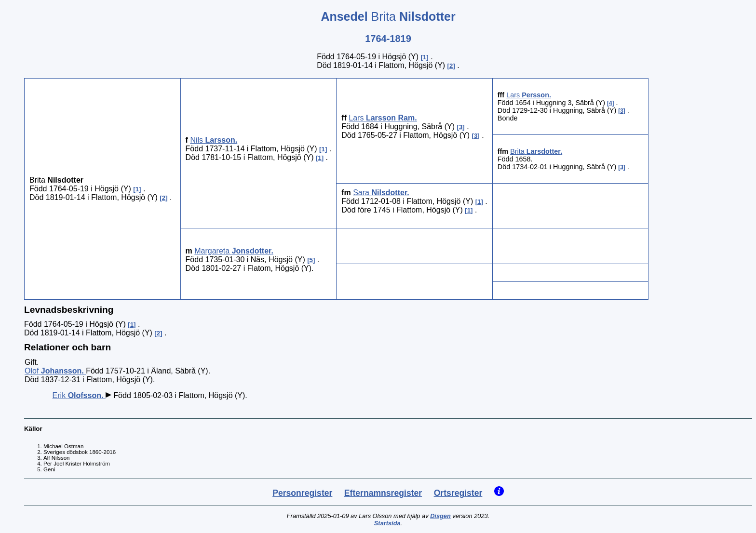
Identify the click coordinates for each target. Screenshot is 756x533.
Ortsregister (458, 493)
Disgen (440, 516)
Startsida (387, 523)
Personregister (302, 493)
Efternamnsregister (383, 493)
